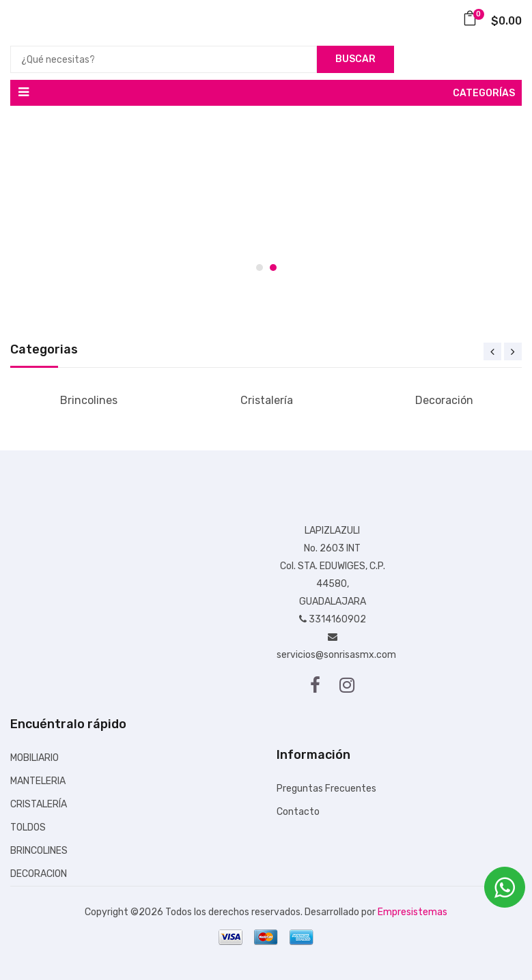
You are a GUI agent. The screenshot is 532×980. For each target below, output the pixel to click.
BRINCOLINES (39, 851)
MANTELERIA (38, 781)
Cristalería (267, 400)
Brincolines (89, 400)
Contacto (298, 812)
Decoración (444, 400)
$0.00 (492, 21)
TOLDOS (28, 827)
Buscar (355, 59)
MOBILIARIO (34, 758)
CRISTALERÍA (39, 804)
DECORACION (39, 874)
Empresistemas (412, 912)
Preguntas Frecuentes (326, 789)
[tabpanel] (266, 198)
